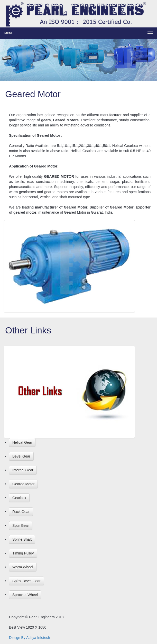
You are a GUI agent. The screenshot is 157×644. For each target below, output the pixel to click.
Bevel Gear (21, 456)
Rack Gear (21, 512)
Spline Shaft (22, 539)
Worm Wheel (23, 567)
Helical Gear (22, 442)
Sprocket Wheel (25, 595)
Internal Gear (23, 470)
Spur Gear (21, 526)
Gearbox (19, 498)
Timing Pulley (23, 553)
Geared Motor (23, 484)
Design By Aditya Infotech (30, 638)
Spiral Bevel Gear (26, 581)
